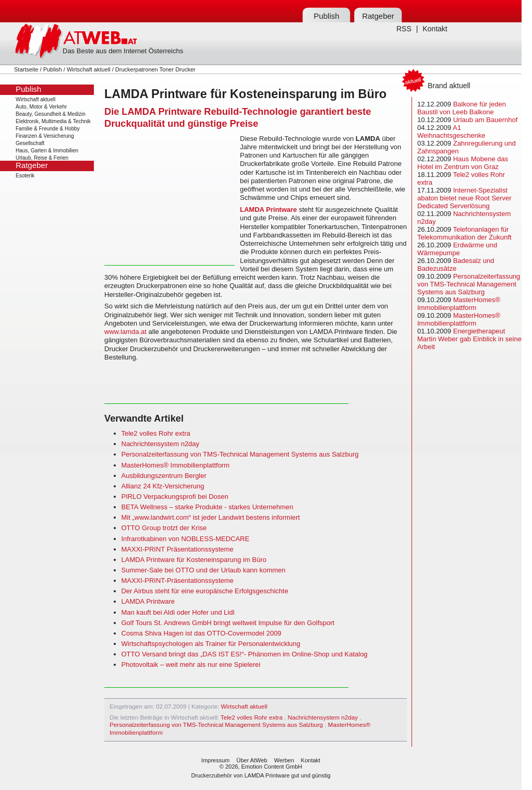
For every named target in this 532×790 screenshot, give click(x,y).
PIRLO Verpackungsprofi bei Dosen (175, 496)
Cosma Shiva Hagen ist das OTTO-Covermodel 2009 (202, 633)
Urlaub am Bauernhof (486, 120)
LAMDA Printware (268, 210)
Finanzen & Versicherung (45, 136)
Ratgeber (378, 16)
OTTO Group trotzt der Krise (164, 528)
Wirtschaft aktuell (89, 69)
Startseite (26, 69)
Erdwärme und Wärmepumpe (457, 249)
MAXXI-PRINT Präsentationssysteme (178, 549)
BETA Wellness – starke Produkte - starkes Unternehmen (208, 507)
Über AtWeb (252, 760)
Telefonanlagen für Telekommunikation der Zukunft (464, 233)
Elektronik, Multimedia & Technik (53, 121)
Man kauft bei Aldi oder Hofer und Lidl (178, 612)
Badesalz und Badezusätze (456, 265)
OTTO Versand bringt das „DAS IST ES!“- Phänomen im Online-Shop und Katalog (245, 654)
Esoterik (25, 176)
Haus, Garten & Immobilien (47, 151)
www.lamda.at (125, 332)
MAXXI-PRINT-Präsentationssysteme (178, 580)
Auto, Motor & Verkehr (41, 107)
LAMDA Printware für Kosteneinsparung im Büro (194, 560)
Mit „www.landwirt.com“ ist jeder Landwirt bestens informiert (211, 517)
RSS (404, 29)
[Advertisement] (170, 200)
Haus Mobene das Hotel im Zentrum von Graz (463, 163)
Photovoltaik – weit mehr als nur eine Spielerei (191, 665)
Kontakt (435, 29)
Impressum (215, 760)
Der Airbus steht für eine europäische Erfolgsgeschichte (205, 591)
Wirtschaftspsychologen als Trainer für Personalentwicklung (211, 644)
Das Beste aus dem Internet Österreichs (123, 51)
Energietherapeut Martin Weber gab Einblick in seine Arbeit (469, 339)
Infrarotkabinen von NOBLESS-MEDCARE (186, 539)
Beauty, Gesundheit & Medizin (51, 114)
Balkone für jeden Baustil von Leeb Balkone (462, 108)
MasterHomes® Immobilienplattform (176, 465)
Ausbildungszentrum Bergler (164, 476)
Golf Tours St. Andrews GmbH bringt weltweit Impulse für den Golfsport (228, 623)
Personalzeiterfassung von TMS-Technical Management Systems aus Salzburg (240, 454)
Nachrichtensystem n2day (161, 444)
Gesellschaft (30, 143)
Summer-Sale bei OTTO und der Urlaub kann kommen (204, 570)
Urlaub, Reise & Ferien (42, 158)
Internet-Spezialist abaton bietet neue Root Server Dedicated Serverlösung (464, 198)
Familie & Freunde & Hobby (48, 129)
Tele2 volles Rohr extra (156, 433)
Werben (284, 760)
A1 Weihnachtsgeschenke (451, 131)
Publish (326, 16)
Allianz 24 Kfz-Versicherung (163, 486)
